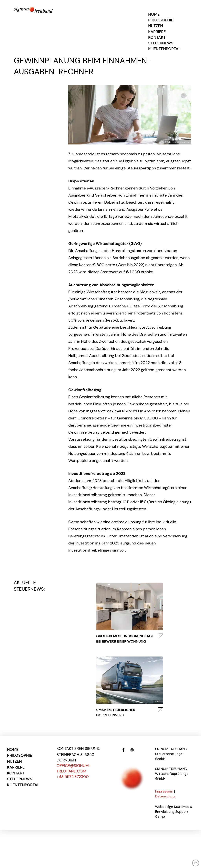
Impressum (164, 791)
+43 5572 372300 (73, 777)
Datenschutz (165, 796)
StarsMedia (183, 807)
